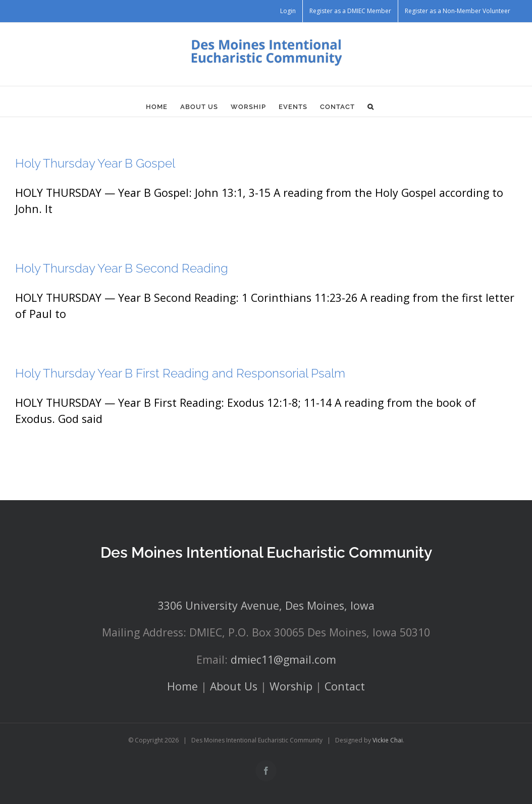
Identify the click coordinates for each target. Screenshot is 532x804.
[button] (371, 106)
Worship (291, 686)
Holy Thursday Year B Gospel (95, 163)
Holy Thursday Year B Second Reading (122, 268)
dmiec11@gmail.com (283, 659)
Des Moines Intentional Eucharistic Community (266, 552)
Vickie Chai (388, 740)
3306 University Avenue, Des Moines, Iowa (266, 605)
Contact (345, 686)
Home (182, 686)
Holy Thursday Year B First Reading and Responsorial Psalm (180, 373)
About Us (234, 686)
